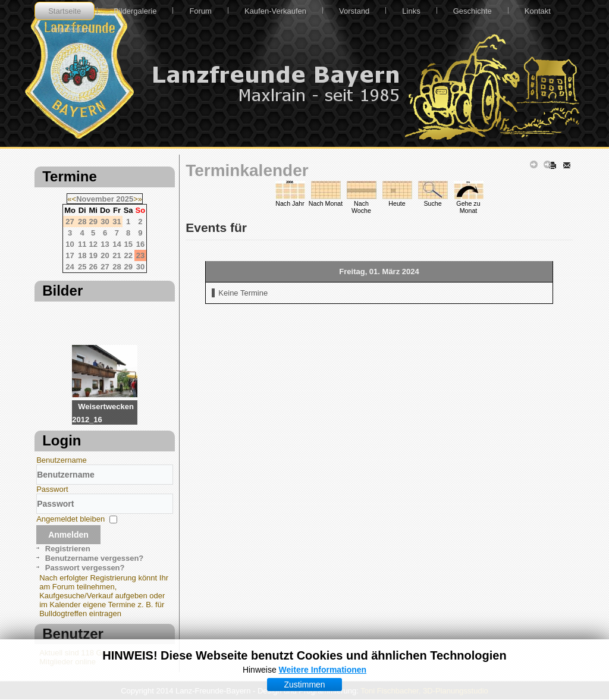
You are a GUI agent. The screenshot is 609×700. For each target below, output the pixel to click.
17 (70, 255)
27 (105, 267)
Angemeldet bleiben (70, 519)
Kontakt (538, 11)
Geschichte (473, 11)
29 (128, 267)
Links (411, 11)
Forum (200, 11)
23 (140, 255)
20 (105, 255)
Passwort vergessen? (85, 568)
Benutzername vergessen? (94, 558)
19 (93, 255)
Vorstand (354, 11)
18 (82, 255)
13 (105, 244)
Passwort (52, 489)
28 (117, 267)
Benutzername (62, 460)
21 (117, 255)
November (95, 199)
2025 (125, 199)
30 (140, 267)
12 (93, 244)
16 (140, 244)
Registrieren (68, 549)
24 (70, 267)
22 (128, 255)
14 (117, 244)
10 (70, 244)
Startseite (65, 11)
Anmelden (68, 535)
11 (82, 244)
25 (82, 267)
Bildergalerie (135, 11)
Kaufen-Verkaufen (275, 11)
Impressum (70, 29)
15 (128, 244)
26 (93, 267)
